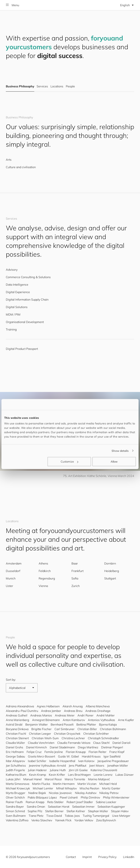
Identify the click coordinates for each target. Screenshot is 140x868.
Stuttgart (110, 578)
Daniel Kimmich (36, 747)
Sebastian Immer (83, 807)
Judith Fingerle (15, 770)
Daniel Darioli (121, 743)
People (70, 86)
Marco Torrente (75, 779)
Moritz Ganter (111, 788)
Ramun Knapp (35, 802)
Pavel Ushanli (69, 797)
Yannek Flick (63, 820)
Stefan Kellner (76, 811)
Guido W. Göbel (68, 756)
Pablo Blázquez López (42, 797)
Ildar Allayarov (15, 761)
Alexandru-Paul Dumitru (22, 711)
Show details (120, 451)
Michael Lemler (43, 788)
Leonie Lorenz (103, 775)
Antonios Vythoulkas (101, 720)
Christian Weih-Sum (45, 738)
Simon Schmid (15, 811)
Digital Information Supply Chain (27, 299)
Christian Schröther (96, 734)
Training (11, 329)
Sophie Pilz (35, 811)
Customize (69, 462)
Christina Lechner (73, 738)
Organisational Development (25, 322)
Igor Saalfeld (112, 756)
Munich (11, 578)
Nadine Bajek (37, 793)
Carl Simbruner (65, 729)
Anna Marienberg (17, 720)
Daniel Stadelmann (62, 747)
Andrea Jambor (51, 711)
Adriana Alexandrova (20, 706)
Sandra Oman (36, 807)
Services (42, 86)
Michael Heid (108, 784)
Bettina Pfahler (86, 724)
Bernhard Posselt (62, 724)
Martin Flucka (41, 784)
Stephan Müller (98, 811)
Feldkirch (45, 571)
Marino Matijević (99, 779)
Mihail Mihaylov (66, 788)
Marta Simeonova (17, 784)
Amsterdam (14, 563)
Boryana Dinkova (17, 729)
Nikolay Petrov (109, 793)
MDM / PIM (13, 314)
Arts (9, 160)
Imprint (87, 857)
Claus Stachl (101, 743)
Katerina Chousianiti (104, 770)
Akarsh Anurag (73, 706)
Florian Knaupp (76, 752)
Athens (43, 563)
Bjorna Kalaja (108, 724)
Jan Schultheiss (16, 765)
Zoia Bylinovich (106, 820)
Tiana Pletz (36, 816)
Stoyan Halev (120, 811)
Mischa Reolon (89, 788)
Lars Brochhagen (79, 775)
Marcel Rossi (53, 779)
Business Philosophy (20, 86)
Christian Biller (87, 729)
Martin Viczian (87, 784)
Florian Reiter (98, 752)
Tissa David (54, 816)
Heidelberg (112, 571)
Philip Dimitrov (90, 797)
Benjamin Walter (37, 724)
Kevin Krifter (57, 775)
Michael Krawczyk (18, 788)
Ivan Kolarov (86, 761)
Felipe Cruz (34, 752)
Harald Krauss (91, 756)
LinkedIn (129, 857)
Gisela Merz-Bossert (41, 756)
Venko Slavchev (42, 820)
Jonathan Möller (118, 765)
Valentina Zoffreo (17, 820)
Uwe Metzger (121, 816)
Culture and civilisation (21, 167)
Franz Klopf (117, 752)
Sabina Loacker (106, 802)
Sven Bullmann (16, 816)
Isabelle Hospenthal (62, 761)
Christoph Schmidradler (103, 738)
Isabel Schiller (37, 761)
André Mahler (106, 715)
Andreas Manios (41, 715)
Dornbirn (110, 563)
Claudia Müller (15, 743)
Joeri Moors (97, 765)
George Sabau (15, 756)
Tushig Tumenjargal (96, 816)
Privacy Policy (107, 857)
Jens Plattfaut (77, 765)
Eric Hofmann (15, 752)
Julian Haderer (37, 770)
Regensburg (47, 578)
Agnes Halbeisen (48, 706)
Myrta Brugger (16, 793)
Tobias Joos (72, 816)
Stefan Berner (54, 811)
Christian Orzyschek (67, 734)
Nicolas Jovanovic (60, 793)
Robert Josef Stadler (80, 802)
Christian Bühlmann (113, 729)
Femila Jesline (54, 752)
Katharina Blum (16, 775)
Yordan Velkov (84, 820)
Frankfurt (77, 571)
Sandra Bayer (15, 807)
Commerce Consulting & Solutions (28, 277)
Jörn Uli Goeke (78, 770)
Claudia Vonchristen (41, 743)
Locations (57, 86)
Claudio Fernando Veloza (74, 743)
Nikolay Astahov (86, 793)
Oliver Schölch (15, 797)
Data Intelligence (17, 285)
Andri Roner (85, 715)
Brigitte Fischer (41, 729)
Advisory (12, 270)
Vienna (43, 586)
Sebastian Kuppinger (111, 807)
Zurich (76, 586)
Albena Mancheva (98, 706)
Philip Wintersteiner (116, 797)
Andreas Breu (73, 711)
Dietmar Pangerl (112, 747)
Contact (71, 857)
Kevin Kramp (38, 775)
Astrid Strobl (14, 724)
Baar (75, 563)
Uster (9, 586)
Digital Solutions (17, 307)
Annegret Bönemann (46, 720)
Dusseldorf (13, 571)
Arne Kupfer (126, 720)
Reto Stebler (55, 802)
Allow (114, 462)
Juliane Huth (58, 770)
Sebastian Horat (59, 807)
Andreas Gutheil (17, 715)
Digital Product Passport (22, 349)
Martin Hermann (64, 784)
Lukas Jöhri (13, 779)
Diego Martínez (88, 747)
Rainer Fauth (14, 802)
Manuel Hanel (33, 779)
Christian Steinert (17, 738)
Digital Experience (18, 292)
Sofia (75, 578)
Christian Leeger (40, 734)
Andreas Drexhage (98, 711)
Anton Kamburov (74, 720)
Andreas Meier (65, 715)
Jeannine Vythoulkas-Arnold (47, 765)
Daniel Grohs (14, 747)
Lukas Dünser (125, 775)
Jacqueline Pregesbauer (113, 761)
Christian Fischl (16, 734)
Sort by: (11, 680)
